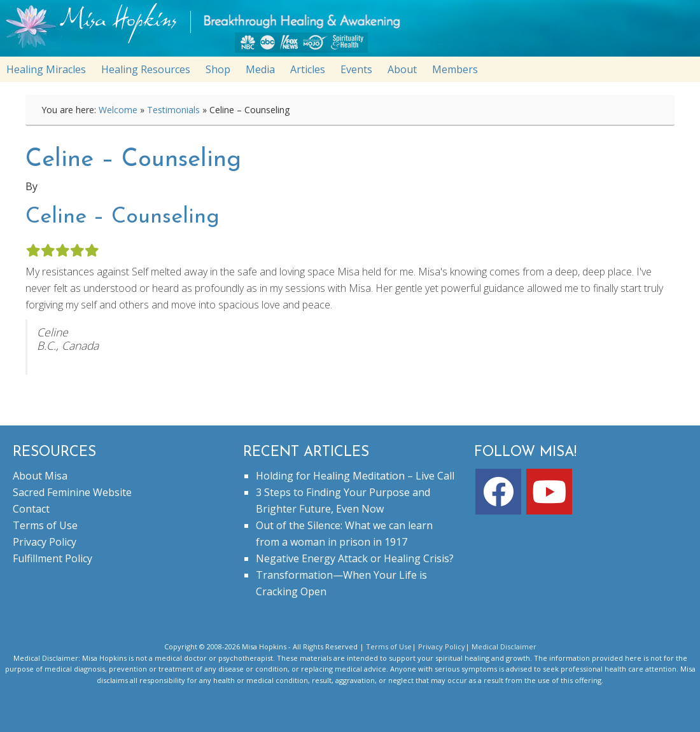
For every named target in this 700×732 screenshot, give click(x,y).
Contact (31, 509)
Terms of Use (45, 525)
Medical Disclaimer (504, 646)
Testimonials (173, 110)
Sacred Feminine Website (72, 492)
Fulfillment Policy (52, 558)
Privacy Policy (45, 542)
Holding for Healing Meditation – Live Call (355, 476)
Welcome (118, 110)
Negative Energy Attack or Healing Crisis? (355, 558)
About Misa (40, 476)
